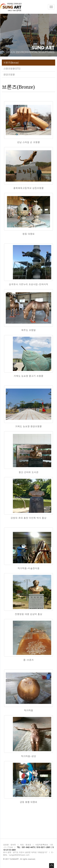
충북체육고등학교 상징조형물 (28, 188)
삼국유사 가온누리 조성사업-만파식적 (28, 284)
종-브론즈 (28, 660)
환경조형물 (9, 74)
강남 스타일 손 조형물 (28, 142)
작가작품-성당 (28, 756)
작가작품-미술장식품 (29, 568)
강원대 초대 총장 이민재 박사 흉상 (28, 518)
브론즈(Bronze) (11, 63)
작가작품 (28, 710)
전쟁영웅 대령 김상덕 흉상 (28, 614)
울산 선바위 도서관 (28, 472)
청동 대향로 (28, 234)
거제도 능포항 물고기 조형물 (28, 376)
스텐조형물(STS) (12, 69)
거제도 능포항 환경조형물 (28, 426)
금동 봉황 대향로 (28, 802)
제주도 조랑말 (28, 330)
